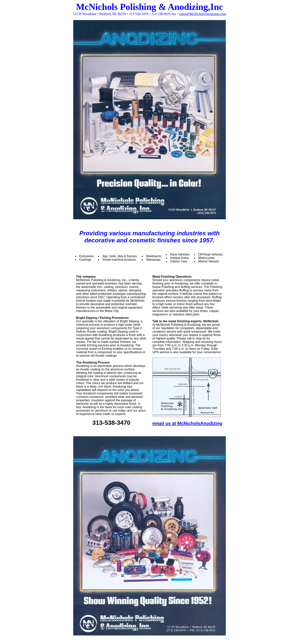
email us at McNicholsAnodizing (187, 423)
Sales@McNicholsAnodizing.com (203, 14)
